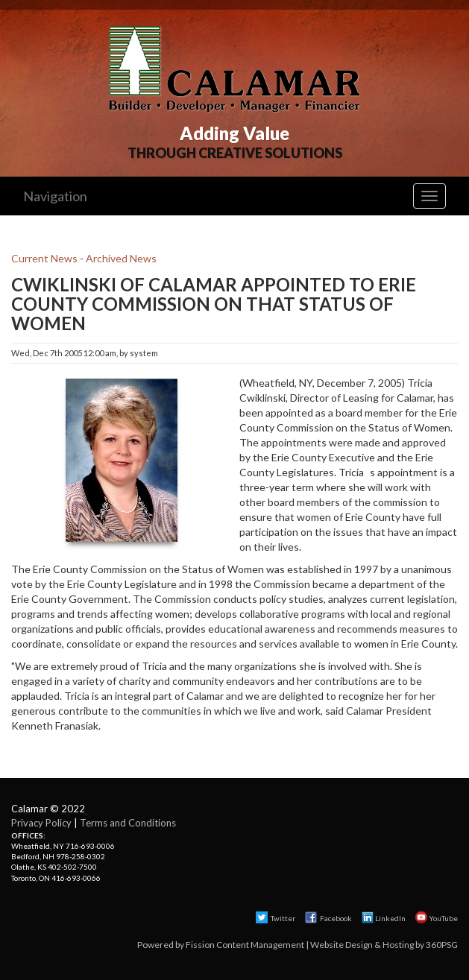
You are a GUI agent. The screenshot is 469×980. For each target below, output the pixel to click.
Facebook (329, 918)
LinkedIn (384, 918)
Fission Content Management (245, 945)
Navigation (55, 196)
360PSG (442, 945)
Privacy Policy (41, 823)
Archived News (121, 258)
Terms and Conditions (128, 823)
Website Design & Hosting (362, 945)
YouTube (437, 918)
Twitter (276, 918)
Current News (44, 258)
